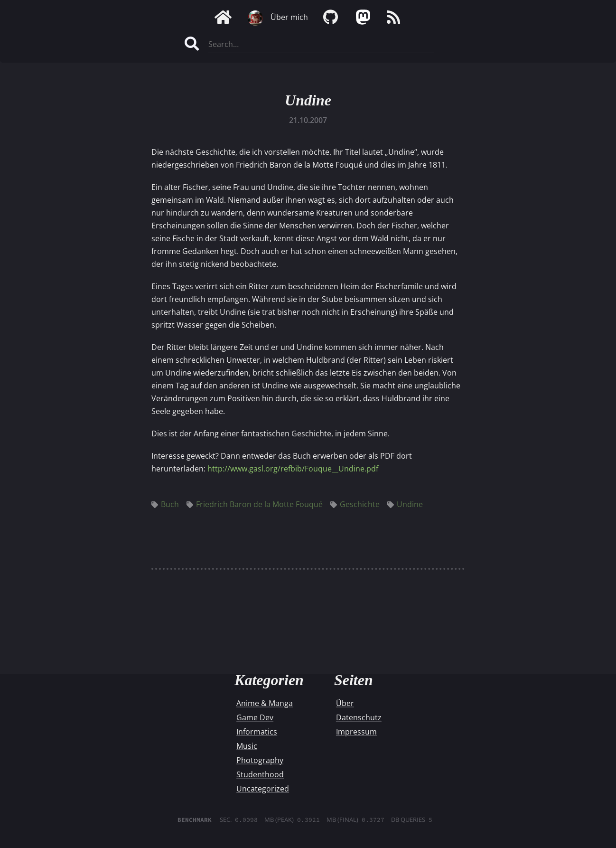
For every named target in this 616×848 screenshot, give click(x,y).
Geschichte (355, 504)
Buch (165, 504)
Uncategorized (263, 789)
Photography (260, 760)
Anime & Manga (265, 703)
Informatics (257, 732)
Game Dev (255, 717)
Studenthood (260, 774)
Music (247, 746)
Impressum (356, 732)
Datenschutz (359, 717)
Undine (308, 100)
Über (345, 703)
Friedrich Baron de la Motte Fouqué (255, 504)
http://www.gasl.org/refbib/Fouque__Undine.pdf (293, 469)
